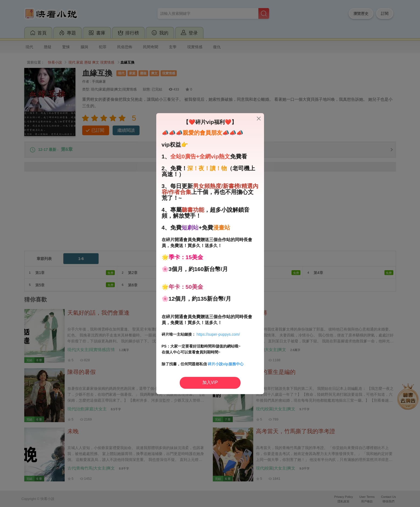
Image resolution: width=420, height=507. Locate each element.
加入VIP (210, 382)
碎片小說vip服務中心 (225, 364)
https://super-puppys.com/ (218, 334)
